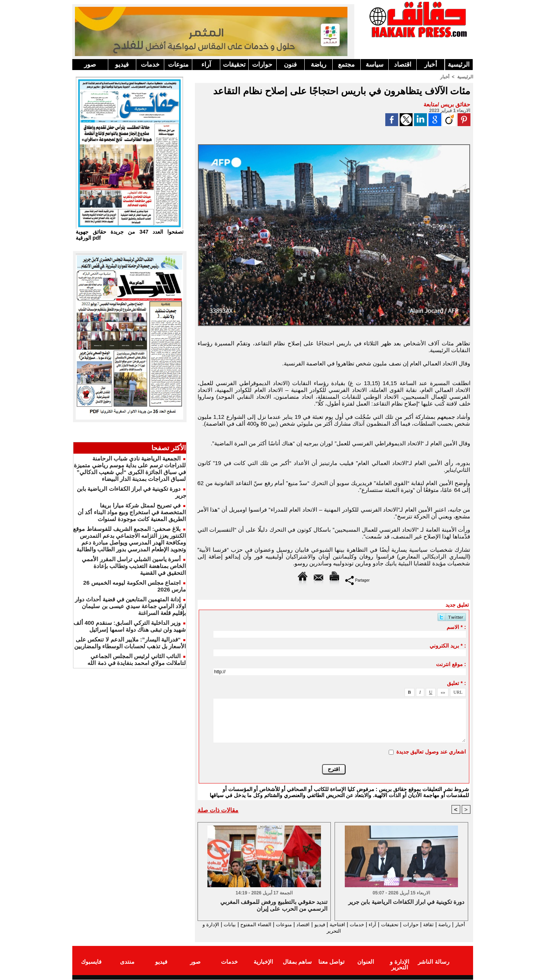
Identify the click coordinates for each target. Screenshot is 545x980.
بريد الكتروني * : (448, 646)
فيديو (122, 65)
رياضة (318, 65)
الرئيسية (459, 65)
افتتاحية (327, 924)
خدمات (150, 65)
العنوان (366, 962)
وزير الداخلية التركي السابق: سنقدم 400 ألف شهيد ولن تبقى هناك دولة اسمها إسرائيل (130, 626)
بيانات (206, 924)
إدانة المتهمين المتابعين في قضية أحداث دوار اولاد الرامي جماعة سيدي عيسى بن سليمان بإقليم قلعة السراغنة (130, 606)
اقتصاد (403, 65)
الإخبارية (263, 962)
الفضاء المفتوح (234, 924)
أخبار (431, 65)
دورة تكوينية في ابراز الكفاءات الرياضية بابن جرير (406, 902)
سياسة (374, 65)
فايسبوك (91, 962)
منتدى (127, 962)
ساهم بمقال (297, 962)
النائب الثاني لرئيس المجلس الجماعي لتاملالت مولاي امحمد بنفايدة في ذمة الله (137, 659)
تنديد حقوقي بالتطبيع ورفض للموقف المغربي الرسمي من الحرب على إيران (274, 905)
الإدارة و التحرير (332, 931)
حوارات (262, 65)
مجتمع (346, 65)
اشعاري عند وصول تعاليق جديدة (431, 752)
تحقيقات (234, 65)
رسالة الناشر (433, 962)
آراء (206, 65)
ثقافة (428, 924)
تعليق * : (456, 683)
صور (90, 65)
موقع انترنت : (451, 664)
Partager (357, 580)
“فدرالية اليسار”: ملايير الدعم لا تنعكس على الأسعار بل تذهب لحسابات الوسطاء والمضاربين (130, 643)
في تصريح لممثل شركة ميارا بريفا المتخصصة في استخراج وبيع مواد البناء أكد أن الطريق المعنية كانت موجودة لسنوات (132, 512)
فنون (290, 65)
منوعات (178, 65)
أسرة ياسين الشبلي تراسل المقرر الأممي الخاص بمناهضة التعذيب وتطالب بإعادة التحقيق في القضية (134, 566)
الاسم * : (456, 627)
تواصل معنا (331, 962)
